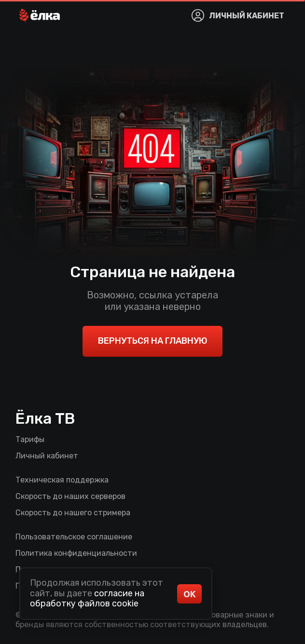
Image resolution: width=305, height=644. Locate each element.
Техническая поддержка (62, 480)
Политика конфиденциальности (76, 553)
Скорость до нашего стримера (73, 513)
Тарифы (30, 439)
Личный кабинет (47, 456)
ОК (190, 594)
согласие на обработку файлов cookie (87, 599)
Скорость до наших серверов (70, 496)
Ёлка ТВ (45, 418)
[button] (40, 15)
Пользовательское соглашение (74, 537)
